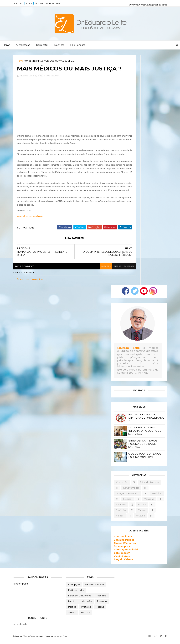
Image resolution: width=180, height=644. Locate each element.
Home (7, 45)
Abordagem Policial (125, 553)
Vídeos (30, 3)
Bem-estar (42, 45)
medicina (156, 497)
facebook (129, 270)
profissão (120, 514)
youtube (140, 519)
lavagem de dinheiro (127, 497)
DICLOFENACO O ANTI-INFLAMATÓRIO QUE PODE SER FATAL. (144, 435)
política (141, 508)
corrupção (121, 486)
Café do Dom (121, 557)
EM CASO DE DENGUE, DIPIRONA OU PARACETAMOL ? (146, 422)
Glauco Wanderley (124, 547)
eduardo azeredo (149, 486)
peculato (120, 508)
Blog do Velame (123, 563)
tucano (142, 514)
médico (127, 503)
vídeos (119, 519)
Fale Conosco (78, 45)
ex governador (131, 491)
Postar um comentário (30, 283)
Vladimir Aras (121, 560)
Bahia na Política (123, 544)
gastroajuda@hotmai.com (30, 220)
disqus (116, 270)
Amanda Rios (61, 640)
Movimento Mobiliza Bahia (48, 3)
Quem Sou (19, 3)
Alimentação (23, 45)
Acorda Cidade (122, 540)
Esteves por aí (122, 550)
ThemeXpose (30, 640)
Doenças (59, 45)
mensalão (148, 503)
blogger (105, 270)
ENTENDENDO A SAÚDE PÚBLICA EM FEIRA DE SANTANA (142, 448)
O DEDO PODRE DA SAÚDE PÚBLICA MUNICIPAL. (144, 459)
